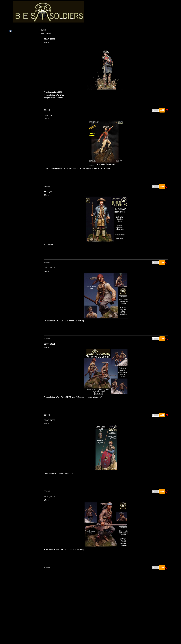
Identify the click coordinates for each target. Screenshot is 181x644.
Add (162, 110)
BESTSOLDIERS (46, 33)
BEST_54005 (49, 191)
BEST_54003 (49, 496)
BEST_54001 (49, 344)
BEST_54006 (49, 115)
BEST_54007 (49, 39)
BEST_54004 (49, 268)
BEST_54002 (49, 420)
